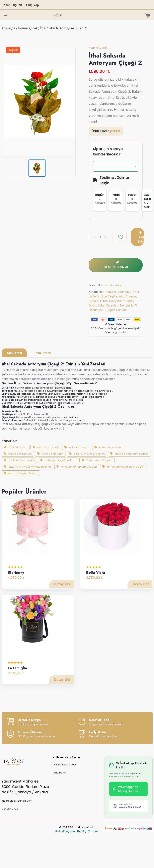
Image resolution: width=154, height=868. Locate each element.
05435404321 (10, 808)
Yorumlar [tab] (44, 353)
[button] (141, 166)
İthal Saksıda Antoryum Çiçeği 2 (63, 28)
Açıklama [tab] (14, 353)
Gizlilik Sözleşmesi (64, 764)
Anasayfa (9, 28)
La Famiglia (17, 674)
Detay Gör (62, 590)
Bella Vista (96, 578)
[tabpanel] (77, 425)
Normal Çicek (28, 28)
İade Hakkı (60, 772)
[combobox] (121, 166)
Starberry (16, 578)
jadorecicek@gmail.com (17, 800)
